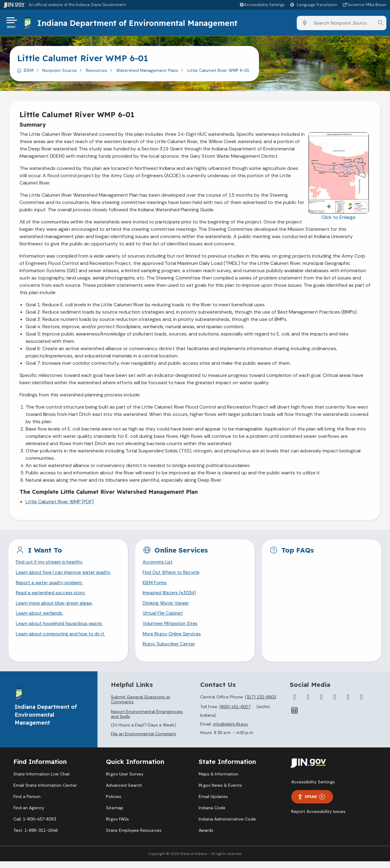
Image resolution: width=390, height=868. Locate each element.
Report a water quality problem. (51, 587)
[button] (262, 5)
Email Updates (213, 803)
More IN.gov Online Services (173, 640)
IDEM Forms (155, 587)
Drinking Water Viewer (167, 608)
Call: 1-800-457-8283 (35, 826)
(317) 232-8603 (261, 704)
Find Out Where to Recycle (172, 576)
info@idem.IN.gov (230, 731)
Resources (97, 73)
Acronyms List (158, 565)
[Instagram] (321, 704)
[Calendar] (295, 717)
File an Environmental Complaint (144, 741)
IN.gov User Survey (125, 781)
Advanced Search (124, 792)
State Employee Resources (134, 837)
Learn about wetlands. (41, 618)
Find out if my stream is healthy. (51, 565)
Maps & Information (218, 781)
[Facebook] (295, 704)
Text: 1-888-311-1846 (35, 837)
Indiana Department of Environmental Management (138, 24)
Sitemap (115, 814)
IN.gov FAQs (117, 826)
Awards (206, 837)
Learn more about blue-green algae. (55, 608)
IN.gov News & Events (220, 792)
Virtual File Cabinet (163, 618)
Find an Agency (29, 814)
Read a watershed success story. (53, 597)
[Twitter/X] (308, 704)
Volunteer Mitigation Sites (171, 629)
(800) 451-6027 (235, 713)
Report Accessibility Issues (318, 818)
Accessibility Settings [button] (313, 789)
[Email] (362, 704)
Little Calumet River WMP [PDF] (60, 504)
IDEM (29, 73)
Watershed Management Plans (147, 73)
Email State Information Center (45, 792)
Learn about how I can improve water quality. (66, 576)
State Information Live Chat (42, 781)
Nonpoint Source (60, 73)
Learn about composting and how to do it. (63, 640)
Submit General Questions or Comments (141, 706)
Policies (114, 803)
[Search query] (342, 24)
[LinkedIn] (348, 704)
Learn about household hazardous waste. (62, 629)
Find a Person (27, 803)
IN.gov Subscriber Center (170, 651)
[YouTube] (335, 704)
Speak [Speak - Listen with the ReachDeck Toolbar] (311, 804)
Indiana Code (212, 814)
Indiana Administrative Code (227, 826)
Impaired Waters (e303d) (170, 597)
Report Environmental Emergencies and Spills (147, 721)
